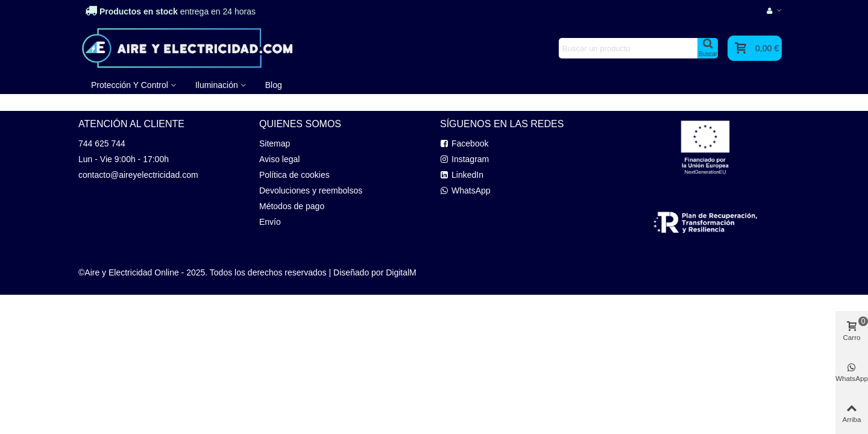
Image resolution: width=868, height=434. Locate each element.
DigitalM (401, 272)
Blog (274, 85)
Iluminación (217, 85)
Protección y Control (130, 85)
